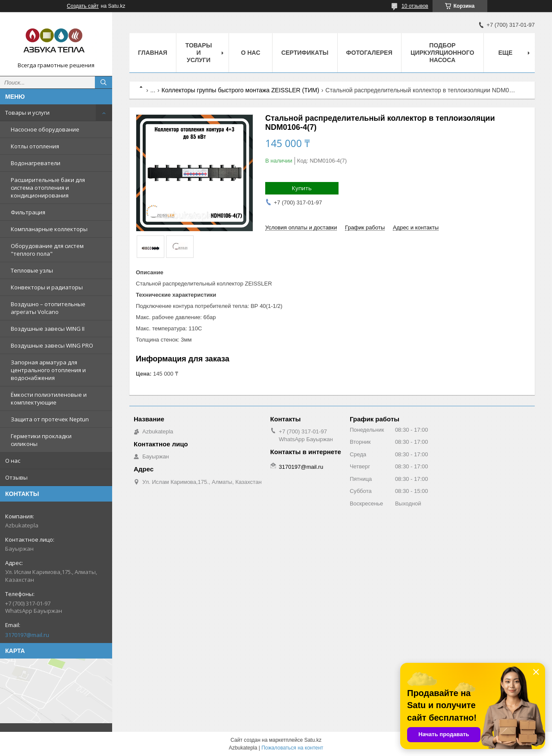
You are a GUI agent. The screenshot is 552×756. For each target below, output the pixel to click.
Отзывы (16, 477)
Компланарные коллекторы (49, 229)
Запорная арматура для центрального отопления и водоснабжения (48, 370)
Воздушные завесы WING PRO (52, 345)
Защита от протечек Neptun (50, 419)
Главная (153, 53)
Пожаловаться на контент (292, 748)
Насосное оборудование (45, 129)
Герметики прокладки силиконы (41, 440)
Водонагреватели (36, 163)
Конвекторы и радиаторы (47, 287)
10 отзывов (415, 6)
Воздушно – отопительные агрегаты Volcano (48, 308)
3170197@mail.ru (27, 635)
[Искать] (103, 82)
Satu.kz (313, 740)
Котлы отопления (35, 146)
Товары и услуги (27, 113)
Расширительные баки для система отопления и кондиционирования (48, 188)
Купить (302, 188)
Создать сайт (83, 6)
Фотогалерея (369, 53)
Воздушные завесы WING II (48, 329)
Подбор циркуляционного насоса (442, 53)
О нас (13, 461)
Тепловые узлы (32, 270)
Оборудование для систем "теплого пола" (47, 250)
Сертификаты (305, 53)
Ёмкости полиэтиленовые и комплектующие (49, 398)
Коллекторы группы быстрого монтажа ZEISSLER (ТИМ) (241, 90)
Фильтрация (28, 212)
